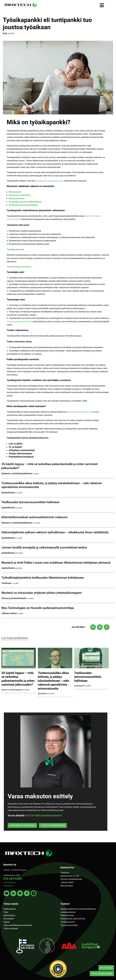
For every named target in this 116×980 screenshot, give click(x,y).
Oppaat (6, 922)
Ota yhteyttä (9, 919)
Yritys (6, 912)
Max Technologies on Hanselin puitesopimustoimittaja (38, 608)
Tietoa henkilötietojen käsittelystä (18, 925)
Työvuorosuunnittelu (69, 925)
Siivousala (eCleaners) (20, 195)
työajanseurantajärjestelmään (19, 322)
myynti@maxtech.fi (52, 815)
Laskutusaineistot (68, 912)
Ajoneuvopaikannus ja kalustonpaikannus (78, 909)
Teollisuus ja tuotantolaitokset (23, 205)
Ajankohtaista (9, 915)
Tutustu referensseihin (53, 825)
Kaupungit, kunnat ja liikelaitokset (25, 202)
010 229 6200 (32, 815)
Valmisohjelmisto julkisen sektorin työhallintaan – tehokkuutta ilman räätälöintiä (55, 532)
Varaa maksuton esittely (22, 825)
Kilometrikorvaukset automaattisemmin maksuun (35, 517)
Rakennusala (15, 192)
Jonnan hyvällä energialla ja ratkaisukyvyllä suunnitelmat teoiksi (44, 547)
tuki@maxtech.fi (9, 886)
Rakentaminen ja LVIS (70, 876)
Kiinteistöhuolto (16, 198)
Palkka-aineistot (67, 915)
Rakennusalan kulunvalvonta (73, 919)
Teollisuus (65, 873)
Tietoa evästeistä (11, 929)
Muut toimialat (67, 886)
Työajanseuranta (15, 249)
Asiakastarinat (9, 909)
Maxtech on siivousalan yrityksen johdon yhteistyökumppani (42, 593)
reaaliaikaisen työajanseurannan (50, 181)
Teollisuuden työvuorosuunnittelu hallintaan (31, 502)
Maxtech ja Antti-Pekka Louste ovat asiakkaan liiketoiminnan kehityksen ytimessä (56, 563)
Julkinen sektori (67, 882)
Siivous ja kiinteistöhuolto (71, 879)
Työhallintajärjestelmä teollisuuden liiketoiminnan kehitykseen (43, 578)
